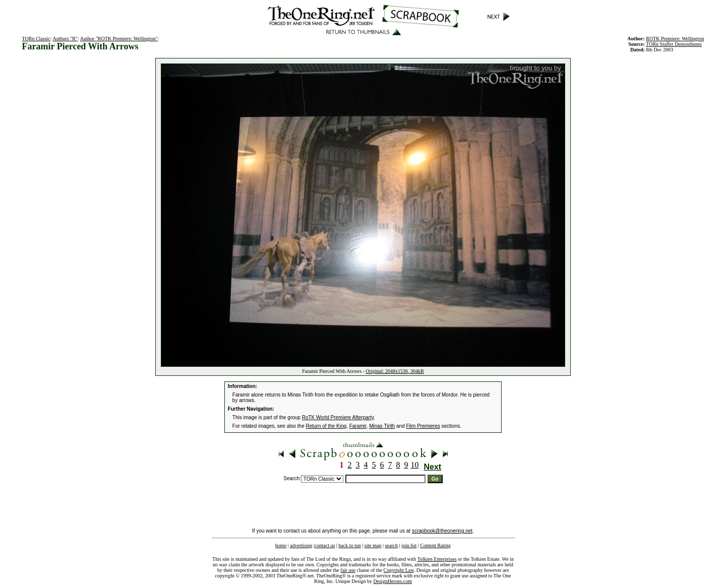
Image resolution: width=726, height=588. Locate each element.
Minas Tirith (382, 426)
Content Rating (435, 545)
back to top (349, 545)
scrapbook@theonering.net (442, 531)
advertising (301, 545)
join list (409, 545)
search (391, 545)
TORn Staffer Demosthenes (674, 44)
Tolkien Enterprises (437, 559)
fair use (348, 570)
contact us (325, 545)
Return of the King (326, 426)
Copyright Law (399, 570)
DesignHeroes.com (393, 581)
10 (415, 465)
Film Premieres (423, 426)
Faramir (358, 426)
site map (373, 545)
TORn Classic (36, 39)
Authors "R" (66, 39)
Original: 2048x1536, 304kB (395, 371)
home (281, 545)
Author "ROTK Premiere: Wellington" (119, 39)
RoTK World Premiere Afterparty (338, 417)
